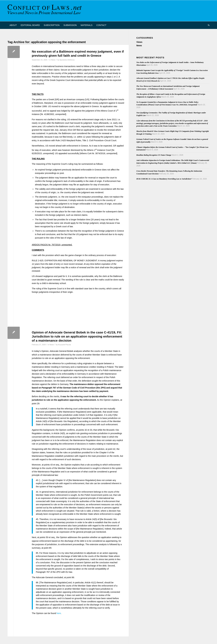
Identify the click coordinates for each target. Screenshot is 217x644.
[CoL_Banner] (45, 11)
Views (139, 42)
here (59, 613)
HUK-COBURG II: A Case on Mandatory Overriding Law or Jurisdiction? (164, 179)
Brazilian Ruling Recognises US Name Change (154, 155)
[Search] (208, 25)
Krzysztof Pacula (64, 345)
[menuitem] (13, 25)
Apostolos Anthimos (67, 60)
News (53, 60)
